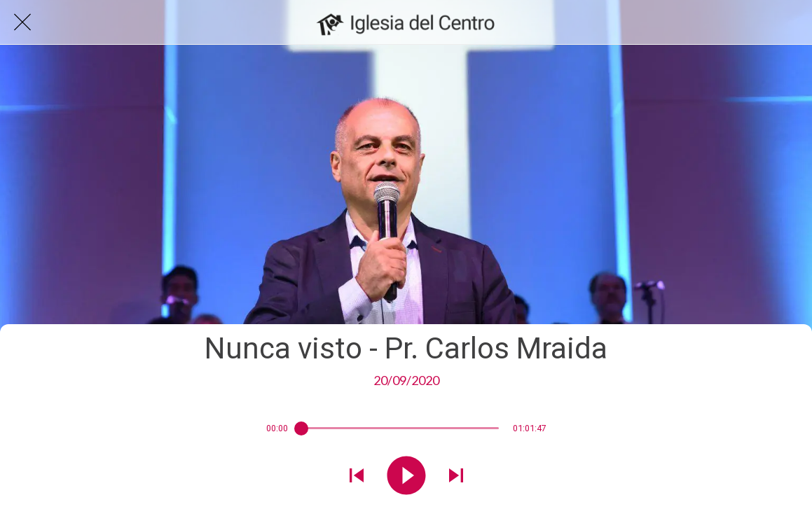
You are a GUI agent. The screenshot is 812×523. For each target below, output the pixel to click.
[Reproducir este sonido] (406, 477)
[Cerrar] (22, 22)
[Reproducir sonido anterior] (357, 477)
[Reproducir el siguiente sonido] (456, 477)
